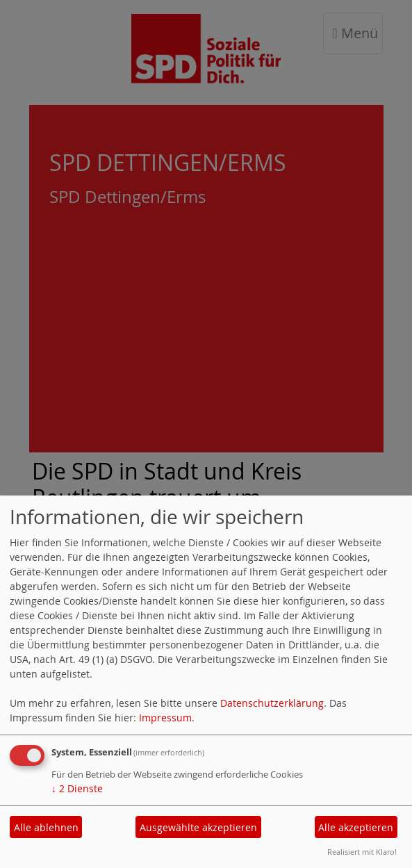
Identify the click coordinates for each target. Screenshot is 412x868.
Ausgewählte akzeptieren (198, 827)
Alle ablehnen (46, 827)
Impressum (165, 718)
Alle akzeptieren (356, 827)
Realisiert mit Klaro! (362, 852)
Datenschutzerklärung (272, 703)
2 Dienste (77, 788)
